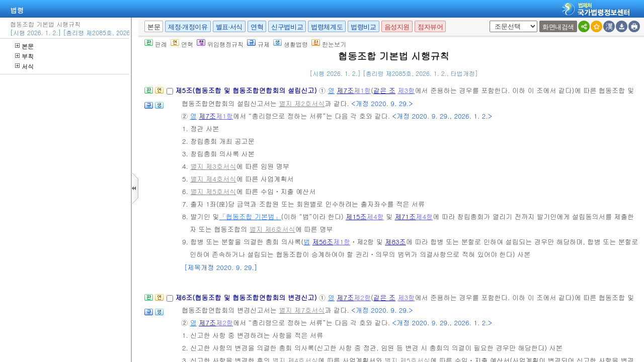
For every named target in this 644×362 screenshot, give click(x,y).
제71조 (406, 216)
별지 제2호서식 (302, 103)
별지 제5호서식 (213, 191)
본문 (24, 46)
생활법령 (291, 44)
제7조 (345, 90)
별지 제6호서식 (272, 229)
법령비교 (363, 27)
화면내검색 (558, 27)
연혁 (257, 27)
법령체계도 (327, 27)
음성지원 (397, 27)
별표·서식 (229, 27)
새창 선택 (488, 21)
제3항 (406, 90)
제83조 (395, 242)
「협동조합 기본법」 (250, 216)
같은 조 (384, 90)
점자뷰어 (430, 27)
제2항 (362, 297)
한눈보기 (329, 44)
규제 (258, 44)
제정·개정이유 (188, 27)
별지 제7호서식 (302, 310)
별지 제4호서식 (213, 179)
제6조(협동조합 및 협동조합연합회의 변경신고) (247, 297)
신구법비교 (287, 27)
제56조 (323, 242)
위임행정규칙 (220, 44)
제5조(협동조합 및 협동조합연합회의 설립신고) (247, 90)
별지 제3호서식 (213, 166)
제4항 (375, 216)
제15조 (356, 216)
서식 (24, 66)
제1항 (362, 90)
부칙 (24, 56)
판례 (156, 44)
